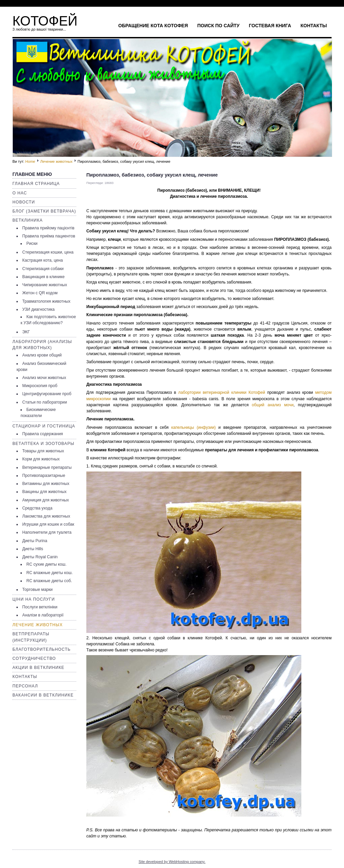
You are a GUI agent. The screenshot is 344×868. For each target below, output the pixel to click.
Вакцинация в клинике (43, 277)
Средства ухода (37, 508)
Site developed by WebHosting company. (172, 862)
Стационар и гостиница (44, 426)
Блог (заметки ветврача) (44, 211)
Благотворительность (41, 649)
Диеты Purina (35, 541)
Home (30, 161)
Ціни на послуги (34, 599)
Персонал (25, 686)
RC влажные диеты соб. (49, 581)
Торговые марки (37, 590)
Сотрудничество (34, 658)
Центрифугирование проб (47, 394)
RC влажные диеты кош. (49, 573)
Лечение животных (56, 161)
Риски (32, 243)
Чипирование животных (45, 285)
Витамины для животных (46, 484)
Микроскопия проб (40, 386)
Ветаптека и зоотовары (43, 444)
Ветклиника (28, 220)
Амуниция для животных (46, 500)
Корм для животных (41, 459)
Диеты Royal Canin (40, 557)
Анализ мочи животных (44, 378)
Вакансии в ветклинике (43, 695)
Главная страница (36, 184)
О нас (20, 193)
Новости (24, 202)
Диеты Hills (33, 549)
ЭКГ (26, 332)
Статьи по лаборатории (45, 402)
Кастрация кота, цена (42, 260)
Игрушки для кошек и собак (48, 524)
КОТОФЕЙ (45, 21)
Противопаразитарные (44, 476)
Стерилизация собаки (43, 269)
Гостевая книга (270, 26)
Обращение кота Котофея (153, 26)
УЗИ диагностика (38, 309)
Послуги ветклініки (40, 607)
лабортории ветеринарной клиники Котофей (222, 392)
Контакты (314, 26)
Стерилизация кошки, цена (48, 252)
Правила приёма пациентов (49, 236)
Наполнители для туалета (47, 532)
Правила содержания (42, 434)
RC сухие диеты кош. (46, 564)
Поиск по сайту (218, 26)
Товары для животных (43, 451)
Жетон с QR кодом (40, 293)
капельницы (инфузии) (194, 427)
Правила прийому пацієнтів (48, 228)
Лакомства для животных (46, 516)
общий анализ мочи (273, 405)
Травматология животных (46, 301)
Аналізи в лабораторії (43, 615)
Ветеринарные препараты (47, 467)
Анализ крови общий (42, 355)
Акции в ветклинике (38, 668)
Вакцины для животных (44, 492)
